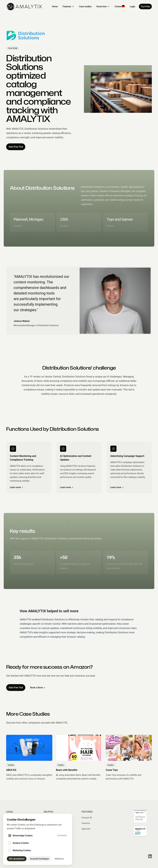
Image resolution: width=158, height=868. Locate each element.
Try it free (145, 6)
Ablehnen (59, 859)
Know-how (103, 6)
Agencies (86, 829)
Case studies (85, 6)
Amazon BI (87, 818)
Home (55, 6)
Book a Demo (38, 688)
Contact (118, 6)
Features (68, 6)
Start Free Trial (16, 147)
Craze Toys (112, 770)
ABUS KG (11, 770)
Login (132, 6)
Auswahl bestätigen (39, 859)
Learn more (16, 487)
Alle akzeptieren (17, 859)
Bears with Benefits (67, 770)
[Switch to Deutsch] (123, 6)
